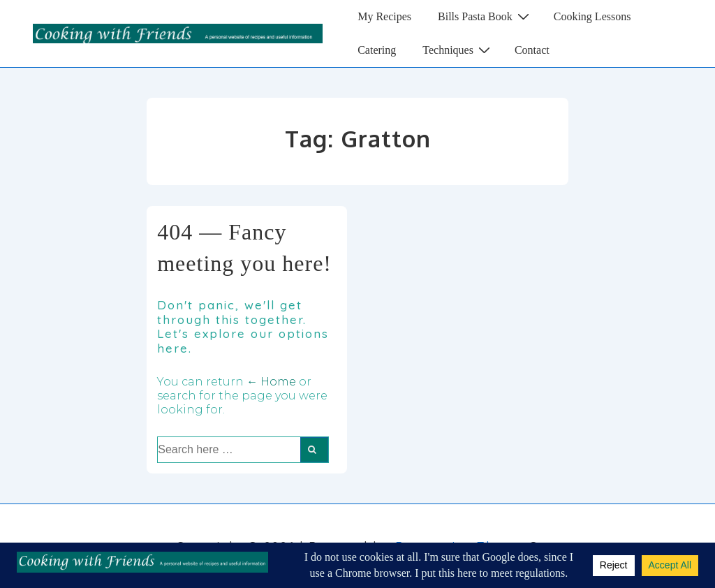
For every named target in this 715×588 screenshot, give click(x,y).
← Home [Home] (271, 382)
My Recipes (384, 16)
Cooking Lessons (592, 16)
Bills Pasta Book (485, 16)
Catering (377, 50)
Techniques (458, 50)
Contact (532, 50)
